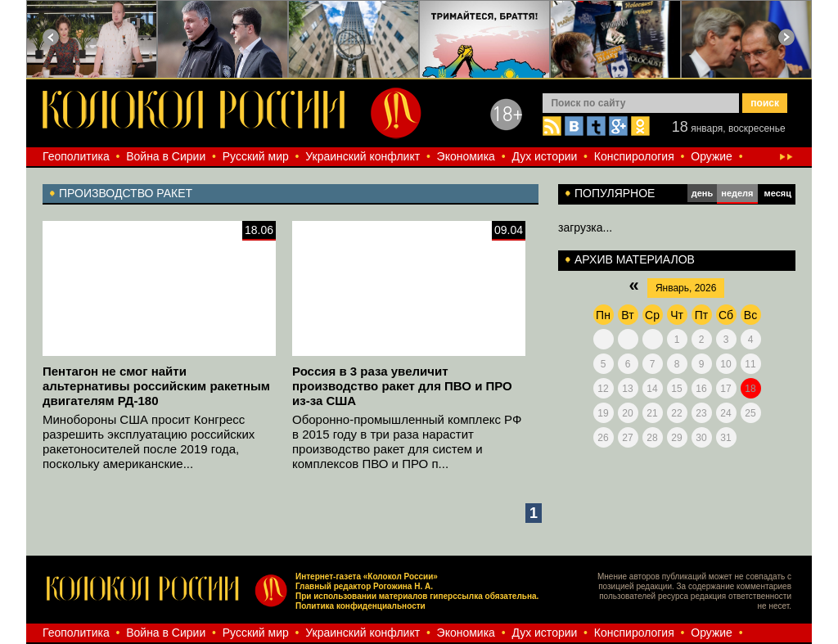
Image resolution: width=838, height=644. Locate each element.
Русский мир (256, 156)
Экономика (466, 156)
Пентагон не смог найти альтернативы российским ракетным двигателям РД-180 (156, 386)
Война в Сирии (166, 156)
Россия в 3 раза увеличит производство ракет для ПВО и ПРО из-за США (402, 386)
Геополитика (76, 156)
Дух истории (544, 156)
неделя (737, 193)
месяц (778, 193)
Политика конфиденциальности (360, 606)
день (703, 193)
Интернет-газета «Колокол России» (367, 576)
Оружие (712, 156)
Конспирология (634, 156)
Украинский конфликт (363, 156)
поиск (765, 103)
